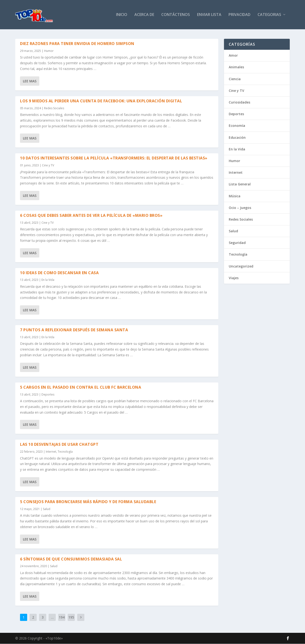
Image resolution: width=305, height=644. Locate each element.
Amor (233, 56)
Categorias (269, 15)
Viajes (234, 278)
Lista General (240, 184)
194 (62, 617)
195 (71, 617)
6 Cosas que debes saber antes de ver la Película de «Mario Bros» (91, 216)
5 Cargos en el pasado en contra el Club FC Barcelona (81, 387)
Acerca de (144, 15)
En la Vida (48, 280)
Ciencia (235, 79)
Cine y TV (48, 166)
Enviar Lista (209, 15)
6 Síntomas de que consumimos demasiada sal (71, 559)
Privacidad (239, 15)
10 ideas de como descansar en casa (59, 273)
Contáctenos (176, 15)
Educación (237, 137)
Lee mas (30, 81)
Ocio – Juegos (240, 208)
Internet (51, 452)
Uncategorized (241, 266)
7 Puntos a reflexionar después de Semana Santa (74, 330)
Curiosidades (239, 102)
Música (235, 196)
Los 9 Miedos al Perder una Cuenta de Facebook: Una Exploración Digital (101, 101)
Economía (237, 126)
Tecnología (65, 452)
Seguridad (237, 243)
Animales (236, 67)
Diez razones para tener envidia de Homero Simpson (77, 44)
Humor (49, 51)
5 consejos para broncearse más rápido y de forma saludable (88, 502)
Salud (47, 509)
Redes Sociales (54, 108)
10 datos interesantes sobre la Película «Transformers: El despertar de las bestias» (114, 158)
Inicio (122, 15)
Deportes (48, 394)
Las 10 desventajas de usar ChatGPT (59, 445)
